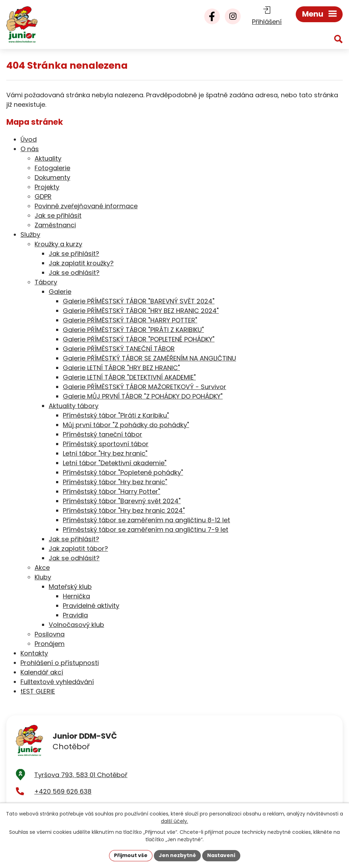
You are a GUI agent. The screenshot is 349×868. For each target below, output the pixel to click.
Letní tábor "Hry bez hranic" (105, 453)
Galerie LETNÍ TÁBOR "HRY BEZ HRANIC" (121, 368)
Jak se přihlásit (58, 216)
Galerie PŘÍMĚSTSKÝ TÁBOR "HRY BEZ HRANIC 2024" (141, 311)
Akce (42, 568)
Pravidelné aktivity (91, 606)
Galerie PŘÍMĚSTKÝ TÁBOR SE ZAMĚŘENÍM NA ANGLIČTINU (149, 358)
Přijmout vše (131, 855)
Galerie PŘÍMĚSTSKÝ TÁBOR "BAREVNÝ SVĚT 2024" (139, 301)
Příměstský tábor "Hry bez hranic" (115, 482)
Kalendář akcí (42, 672)
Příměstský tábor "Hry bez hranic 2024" (124, 510)
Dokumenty (52, 177)
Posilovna (50, 634)
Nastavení (221, 855)
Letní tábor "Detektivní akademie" (115, 463)
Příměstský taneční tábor (103, 434)
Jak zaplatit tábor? (78, 549)
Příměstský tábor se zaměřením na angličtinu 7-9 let (146, 530)
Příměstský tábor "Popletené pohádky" (123, 472)
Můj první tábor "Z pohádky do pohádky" (126, 425)
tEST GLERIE (38, 691)
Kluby (43, 577)
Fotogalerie (52, 168)
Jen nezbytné (177, 855)
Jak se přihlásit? (74, 254)
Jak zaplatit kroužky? (81, 263)
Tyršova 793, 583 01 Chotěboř (81, 775)
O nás (30, 149)
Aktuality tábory (74, 406)
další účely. (174, 821)
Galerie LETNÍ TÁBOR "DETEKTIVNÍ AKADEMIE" (129, 377)
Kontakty (34, 653)
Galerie (60, 292)
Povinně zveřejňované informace (86, 206)
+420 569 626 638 (63, 792)
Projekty (47, 187)
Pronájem (50, 644)
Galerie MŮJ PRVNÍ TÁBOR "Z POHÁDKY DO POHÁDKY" (143, 396)
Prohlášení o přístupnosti (60, 663)
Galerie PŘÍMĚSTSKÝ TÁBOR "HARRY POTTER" (130, 320)
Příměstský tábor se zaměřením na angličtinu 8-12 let (146, 520)
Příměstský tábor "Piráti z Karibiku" (116, 415)
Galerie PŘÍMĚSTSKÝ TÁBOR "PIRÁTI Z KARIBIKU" (133, 330)
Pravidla (75, 615)
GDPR (43, 196)
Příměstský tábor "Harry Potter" (112, 491)
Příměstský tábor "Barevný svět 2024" (122, 501)
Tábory (46, 282)
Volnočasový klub (76, 625)
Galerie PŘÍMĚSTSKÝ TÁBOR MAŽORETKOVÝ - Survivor (145, 387)
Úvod (29, 139)
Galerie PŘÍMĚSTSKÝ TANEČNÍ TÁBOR (119, 349)
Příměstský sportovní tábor (106, 444)
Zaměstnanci (55, 225)
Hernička (76, 596)
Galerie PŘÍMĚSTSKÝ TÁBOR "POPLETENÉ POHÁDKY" (139, 339)
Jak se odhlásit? (74, 273)
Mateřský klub (70, 587)
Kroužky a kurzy (58, 244)
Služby (30, 235)
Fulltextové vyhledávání (57, 682)
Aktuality (48, 158)
